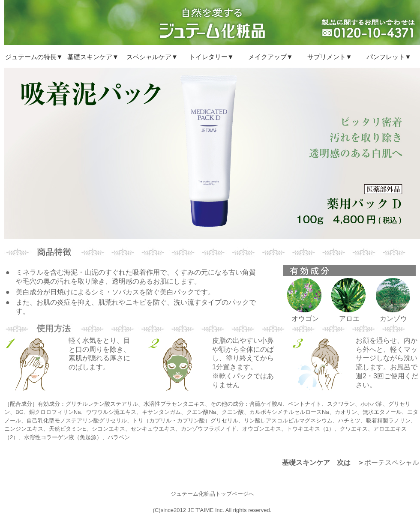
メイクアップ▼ (271, 57)
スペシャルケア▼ (152, 57)
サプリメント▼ (330, 57)
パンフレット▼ (389, 57)
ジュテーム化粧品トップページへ (212, 494)
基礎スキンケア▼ (93, 57)
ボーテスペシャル (392, 463)
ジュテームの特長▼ (34, 57)
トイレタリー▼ (211, 57)
